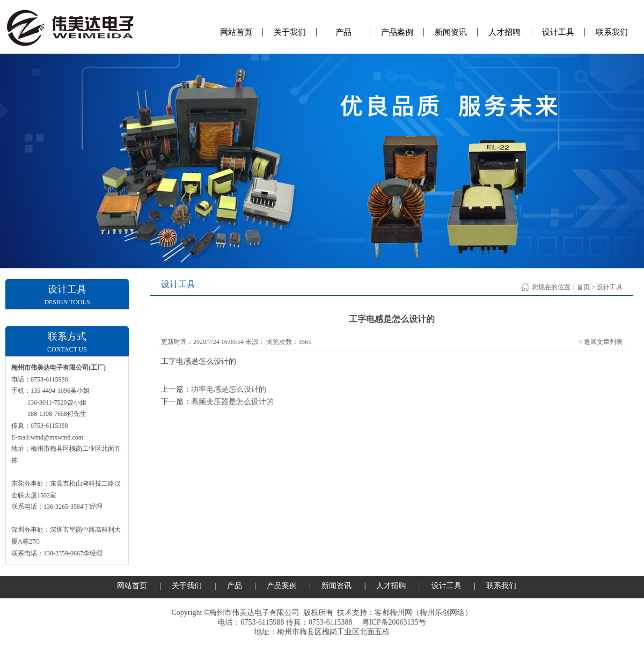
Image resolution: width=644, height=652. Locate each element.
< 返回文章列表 (601, 342)
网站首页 (236, 32)
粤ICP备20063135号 (394, 622)
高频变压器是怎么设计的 (232, 402)
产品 (343, 32)
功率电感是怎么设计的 (229, 389)
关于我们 (290, 32)
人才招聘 (504, 32)
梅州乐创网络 (442, 613)
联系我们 (612, 32)
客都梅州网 (393, 613)
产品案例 (397, 32)
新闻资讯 (451, 32)
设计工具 (558, 32)
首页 (583, 287)
